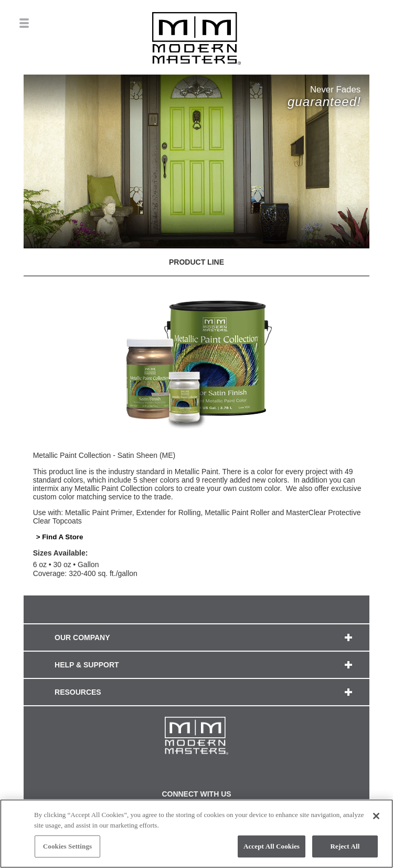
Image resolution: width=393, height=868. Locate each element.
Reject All (345, 846)
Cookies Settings (67, 846)
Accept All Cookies (272, 846)
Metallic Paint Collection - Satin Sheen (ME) (104, 455)
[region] (196, 834)
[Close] (376, 816)
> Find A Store (60, 537)
